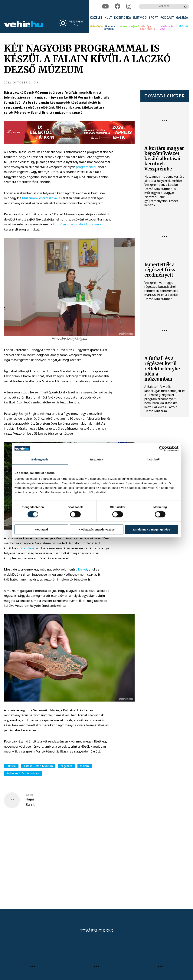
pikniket (81, 569)
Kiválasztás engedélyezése (96, 529)
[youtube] (105, 7)
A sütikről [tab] (153, 459)
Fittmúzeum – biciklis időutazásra (77, 224)
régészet (66, 766)
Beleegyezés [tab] (40, 459)
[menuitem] (96, 18)
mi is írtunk (26, 548)
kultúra (11, 766)
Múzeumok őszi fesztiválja (41, 198)
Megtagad (41, 529)
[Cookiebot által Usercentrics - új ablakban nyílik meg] (162, 448)
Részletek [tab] (96, 459)
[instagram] (129, 7)
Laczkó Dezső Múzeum (38, 766)
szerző (30, 795)
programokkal (86, 167)
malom (84, 766)
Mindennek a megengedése (152, 529)
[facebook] (118, 7)
